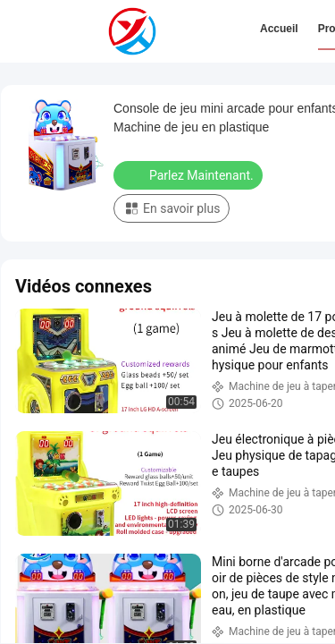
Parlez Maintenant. (190, 174)
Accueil (279, 29)
